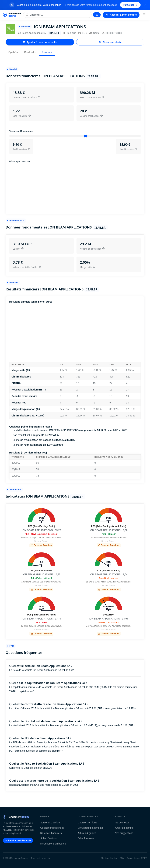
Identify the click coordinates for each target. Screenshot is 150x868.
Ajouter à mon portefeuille (40, 42)
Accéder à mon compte (121, 15)
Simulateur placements (90, 828)
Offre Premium (86, 838)
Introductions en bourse (53, 844)
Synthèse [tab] (13, 52)
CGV (122, 858)
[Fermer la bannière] (145, 5)
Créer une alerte (110, 42)
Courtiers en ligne (88, 823)
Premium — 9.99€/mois (18, 840)
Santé (94, 33)
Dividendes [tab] (30, 52)
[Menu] (144, 15)
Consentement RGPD (137, 858)
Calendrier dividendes (52, 828)
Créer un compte (124, 828)
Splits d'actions (48, 838)
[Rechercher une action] (57, 15)
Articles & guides (87, 833)
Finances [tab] (47, 52)
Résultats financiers (51, 833)
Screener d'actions (50, 823)
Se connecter (123, 823)
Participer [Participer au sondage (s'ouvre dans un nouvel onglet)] (130, 5)
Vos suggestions (124, 833)
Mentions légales (109, 858)
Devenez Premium (41, 545)
